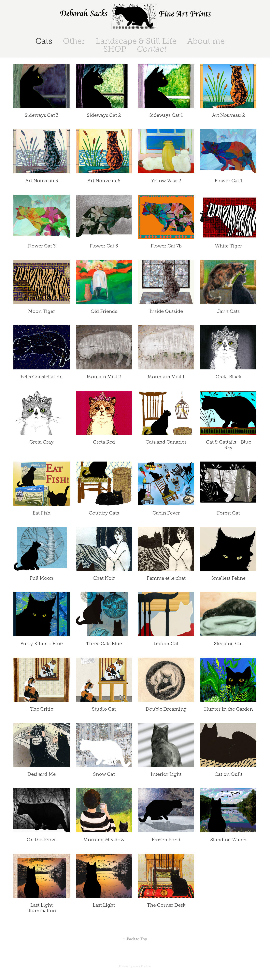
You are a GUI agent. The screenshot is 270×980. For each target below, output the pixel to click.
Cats (44, 41)
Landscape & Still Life (136, 41)
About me (206, 41)
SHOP (115, 49)
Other (74, 41)
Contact (152, 49)
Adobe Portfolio (142, 966)
